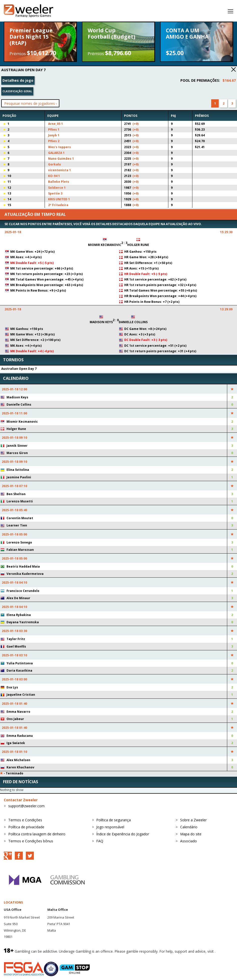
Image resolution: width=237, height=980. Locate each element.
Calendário (189, 827)
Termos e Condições (25, 820)
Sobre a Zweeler (193, 820)
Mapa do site (191, 834)
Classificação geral (17, 91)
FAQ (100, 841)
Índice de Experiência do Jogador (123, 834)
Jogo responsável (110, 827)
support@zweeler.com (26, 806)
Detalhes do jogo (18, 80)
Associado (189, 841)
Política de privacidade (26, 827)
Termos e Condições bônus (31, 841)
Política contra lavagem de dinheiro (37, 834)
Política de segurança (113, 820)
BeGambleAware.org (21, 957)
